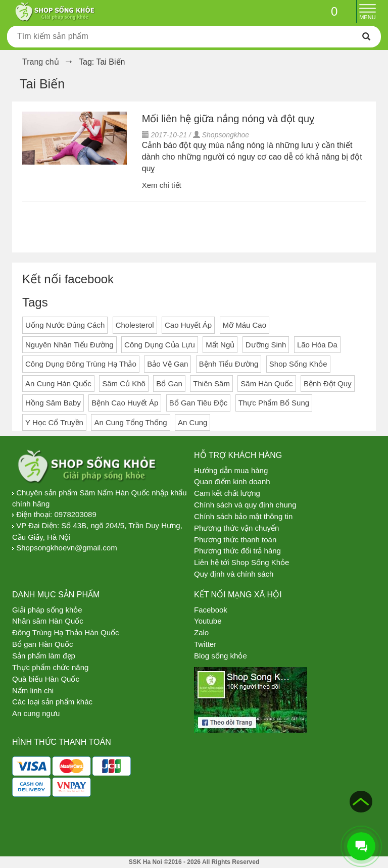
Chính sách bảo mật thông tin (243, 516)
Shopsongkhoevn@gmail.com (67, 548)
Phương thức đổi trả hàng (237, 551)
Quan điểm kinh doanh (232, 481)
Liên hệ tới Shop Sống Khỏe (241, 562)
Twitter (205, 644)
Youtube (208, 621)
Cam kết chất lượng (227, 493)
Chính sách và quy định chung (245, 505)
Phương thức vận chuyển (236, 528)
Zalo (201, 632)
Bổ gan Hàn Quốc (43, 644)
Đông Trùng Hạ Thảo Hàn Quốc (66, 632)
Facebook (211, 610)
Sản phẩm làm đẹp (44, 656)
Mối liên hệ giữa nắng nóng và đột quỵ (228, 119)
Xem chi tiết (162, 185)
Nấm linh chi (33, 691)
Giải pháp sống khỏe (47, 610)
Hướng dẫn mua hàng (231, 470)
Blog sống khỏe (221, 656)
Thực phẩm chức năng (50, 667)
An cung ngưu (36, 713)
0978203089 (75, 514)
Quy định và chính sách (234, 574)
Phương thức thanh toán (235, 540)
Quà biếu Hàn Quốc (46, 679)
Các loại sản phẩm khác (52, 702)
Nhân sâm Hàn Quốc (48, 621)
